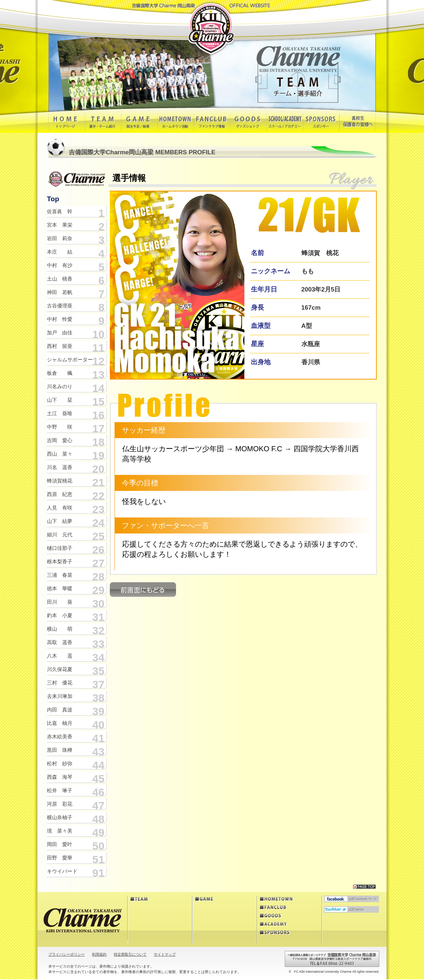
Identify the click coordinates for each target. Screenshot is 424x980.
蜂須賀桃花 (60, 481)
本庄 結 (60, 252)
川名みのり (60, 386)
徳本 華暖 (60, 588)
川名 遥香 (60, 467)
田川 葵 (60, 602)
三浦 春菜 (60, 575)
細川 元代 (60, 535)
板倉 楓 (60, 373)
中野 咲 (60, 427)
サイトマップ (165, 954)
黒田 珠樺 (60, 750)
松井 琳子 (60, 790)
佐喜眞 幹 (60, 211)
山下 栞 (60, 400)
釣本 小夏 (60, 615)
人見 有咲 (60, 508)
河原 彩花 (60, 804)
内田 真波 (60, 710)
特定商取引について (130, 954)
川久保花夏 (60, 669)
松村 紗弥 (60, 763)
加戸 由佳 (60, 333)
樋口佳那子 (60, 548)
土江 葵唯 (60, 413)
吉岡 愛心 (60, 440)
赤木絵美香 (60, 737)
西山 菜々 (60, 454)
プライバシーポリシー (67, 954)
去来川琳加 (60, 696)
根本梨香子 (60, 562)
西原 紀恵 (60, 494)
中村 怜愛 (60, 319)
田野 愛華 (60, 858)
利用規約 (99, 954)
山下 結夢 (60, 521)
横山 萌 (60, 629)
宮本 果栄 (60, 225)
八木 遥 (60, 656)
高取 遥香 (60, 642)
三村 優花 (60, 683)
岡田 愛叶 (60, 844)
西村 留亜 (60, 346)
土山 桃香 (60, 279)
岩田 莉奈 (60, 238)
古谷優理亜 (60, 306)
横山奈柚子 (60, 817)
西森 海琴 (60, 777)
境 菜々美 (60, 831)
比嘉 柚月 (60, 723)
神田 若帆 (60, 292)
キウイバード (62, 871)
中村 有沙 (60, 265)
